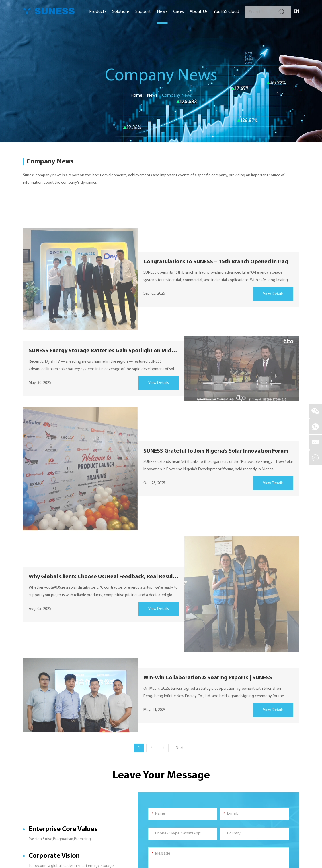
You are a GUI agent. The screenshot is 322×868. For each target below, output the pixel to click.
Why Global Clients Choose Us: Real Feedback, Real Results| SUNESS (104, 577)
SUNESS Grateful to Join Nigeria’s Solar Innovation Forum (216, 451)
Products (98, 12)
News (162, 12)
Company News (177, 96)
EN (296, 12)
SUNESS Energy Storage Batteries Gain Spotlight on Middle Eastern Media (104, 351)
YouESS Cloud (226, 12)
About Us (199, 12)
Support (143, 12)
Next (180, 748)
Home (136, 96)
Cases (178, 12)
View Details (273, 294)
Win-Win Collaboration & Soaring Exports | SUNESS (208, 678)
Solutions (121, 12)
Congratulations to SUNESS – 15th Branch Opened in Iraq (216, 262)
